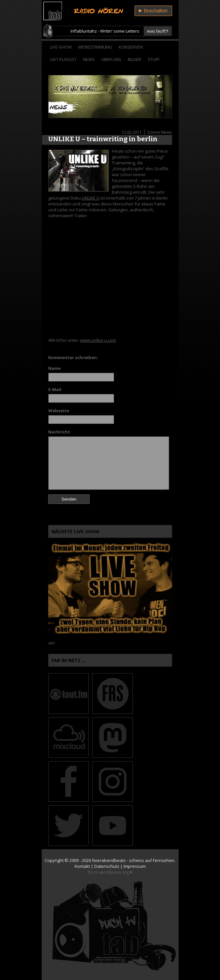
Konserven (131, 47)
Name (54, 368)
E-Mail (55, 389)
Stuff (154, 59)
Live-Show (61, 47)
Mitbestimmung (95, 47)
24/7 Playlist (63, 59)
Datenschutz (107, 866)
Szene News (160, 132)
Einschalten (153, 11)
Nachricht (59, 432)
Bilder (134, 59)
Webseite (59, 411)
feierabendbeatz (109, 860)
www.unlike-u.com (98, 340)
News (89, 59)
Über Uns (111, 59)
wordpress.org (114, 872)
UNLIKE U (91, 198)
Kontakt (82, 866)
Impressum (135, 866)
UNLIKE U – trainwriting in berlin (103, 139)
